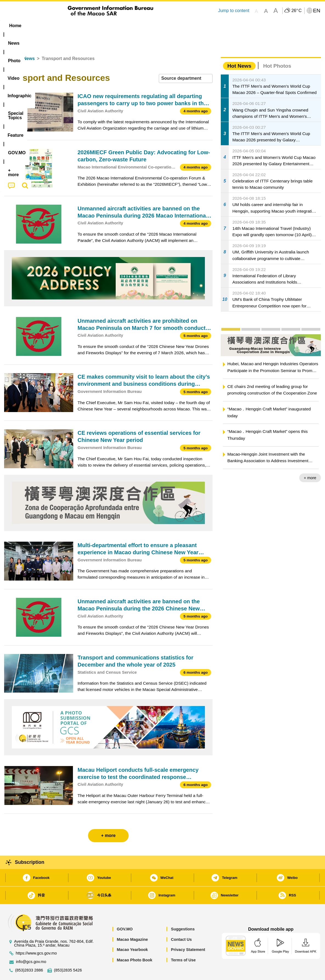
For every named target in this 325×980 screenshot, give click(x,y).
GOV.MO (125, 912)
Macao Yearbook (132, 933)
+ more (310, 461)
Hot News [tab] (239, 49)
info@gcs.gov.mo (31, 945)
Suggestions (183, 912)
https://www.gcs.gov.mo (36, 937)
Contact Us (181, 923)
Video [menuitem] (86, 26)
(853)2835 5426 (68, 954)
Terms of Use (183, 943)
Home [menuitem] (15, 26)
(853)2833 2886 (29, 954)
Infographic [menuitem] (114, 26)
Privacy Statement (188, 933)
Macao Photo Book (135, 943)
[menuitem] (39, 26)
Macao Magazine (132, 923)
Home (10, 42)
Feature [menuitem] (186, 26)
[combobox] (186, 62)
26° (296, 11)
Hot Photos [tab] (277, 49)
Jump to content (234, 11)
